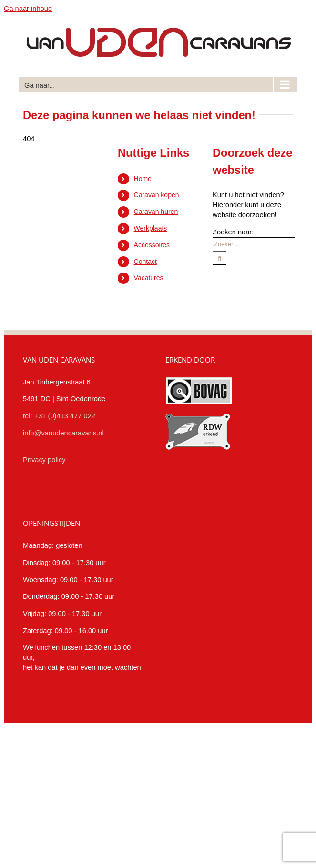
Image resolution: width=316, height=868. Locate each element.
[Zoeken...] (254, 244)
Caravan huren (156, 212)
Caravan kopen (157, 195)
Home (143, 179)
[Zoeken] (219, 258)
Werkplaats (151, 228)
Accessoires (152, 245)
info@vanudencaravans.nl (63, 433)
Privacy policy (44, 460)
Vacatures (149, 278)
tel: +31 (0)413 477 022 (59, 416)
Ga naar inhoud (28, 9)
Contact (145, 262)
